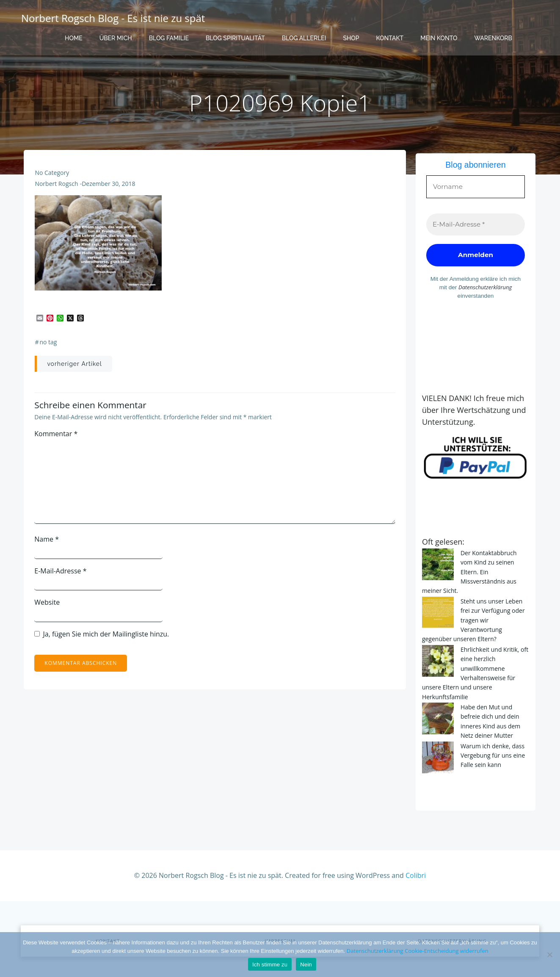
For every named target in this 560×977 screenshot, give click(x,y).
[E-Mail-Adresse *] (476, 226)
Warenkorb (493, 38)
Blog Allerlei (304, 38)
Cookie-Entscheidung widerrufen (446, 951)
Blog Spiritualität (235, 38)
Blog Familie (169, 38)
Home (74, 38)
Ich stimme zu (270, 965)
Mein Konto (439, 38)
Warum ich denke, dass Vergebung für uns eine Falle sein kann (491, 739)
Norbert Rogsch (57, 188)
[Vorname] (476, 186)
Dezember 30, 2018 (109, 188)
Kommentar (57, 438)
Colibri (416, 857)
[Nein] (549, 955)
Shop (351, 38)
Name (48, 543)
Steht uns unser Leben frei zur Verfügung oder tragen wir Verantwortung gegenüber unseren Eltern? (475, 604)
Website (48, 606)
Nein (306, 965)
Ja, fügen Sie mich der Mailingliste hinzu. (103, 638)
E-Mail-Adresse (62, 575)
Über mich (116, 38)
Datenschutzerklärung (462, 288)
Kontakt (390, 38)
